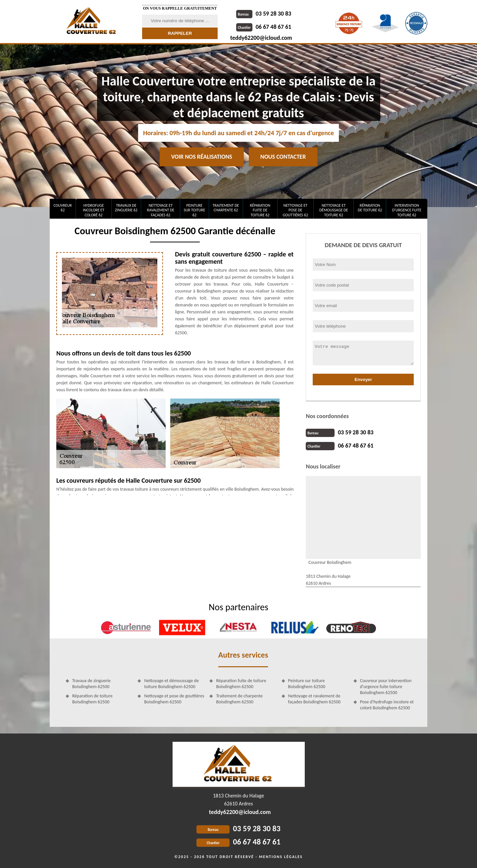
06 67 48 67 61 (264, 27)
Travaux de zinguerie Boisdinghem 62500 (91, 684)
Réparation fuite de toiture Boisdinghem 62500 (241, 684)
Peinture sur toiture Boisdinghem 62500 (307, 684)
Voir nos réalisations (202, 157)
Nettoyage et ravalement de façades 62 (161, 210)
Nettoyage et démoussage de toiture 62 (334, 210)
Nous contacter (283, 157)
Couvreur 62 (62, 208)
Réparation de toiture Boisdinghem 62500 (92, 699)
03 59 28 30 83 (264, 14)
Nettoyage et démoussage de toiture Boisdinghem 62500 (171, 684)
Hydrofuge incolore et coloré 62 (94, 210)
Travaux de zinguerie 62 (126, 208)
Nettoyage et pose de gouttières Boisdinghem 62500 (174, 699)
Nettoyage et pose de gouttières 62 (295, 210)
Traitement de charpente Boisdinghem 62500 (239, 699)
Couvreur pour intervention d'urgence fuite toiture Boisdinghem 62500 (386, 687)
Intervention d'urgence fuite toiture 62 (407, 210)
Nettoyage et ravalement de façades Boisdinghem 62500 (315, 699)
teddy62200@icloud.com (261, 38)
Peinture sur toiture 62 (195, 210)
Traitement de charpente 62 (226, 208)
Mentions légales (281, 857)
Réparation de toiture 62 (370, 208)
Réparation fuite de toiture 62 (260, 210)
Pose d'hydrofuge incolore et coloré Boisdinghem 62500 (387, 705)
